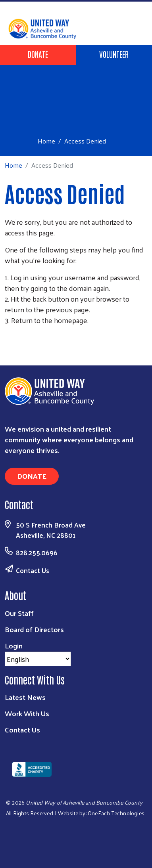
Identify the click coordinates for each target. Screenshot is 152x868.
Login (14, 645)
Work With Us (27, 713)
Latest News (25, 697)
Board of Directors (34, 629)
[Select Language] (38, 659)
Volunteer (114, 54)
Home (46, 141)
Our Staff (19, 613)
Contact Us (33, 570)
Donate (38, 54)
